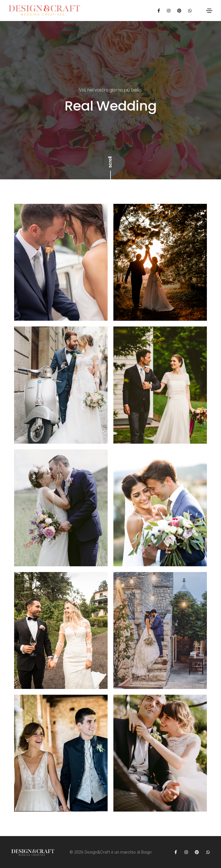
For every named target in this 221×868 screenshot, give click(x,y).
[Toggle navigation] (209, 11)
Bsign (146, 852)
